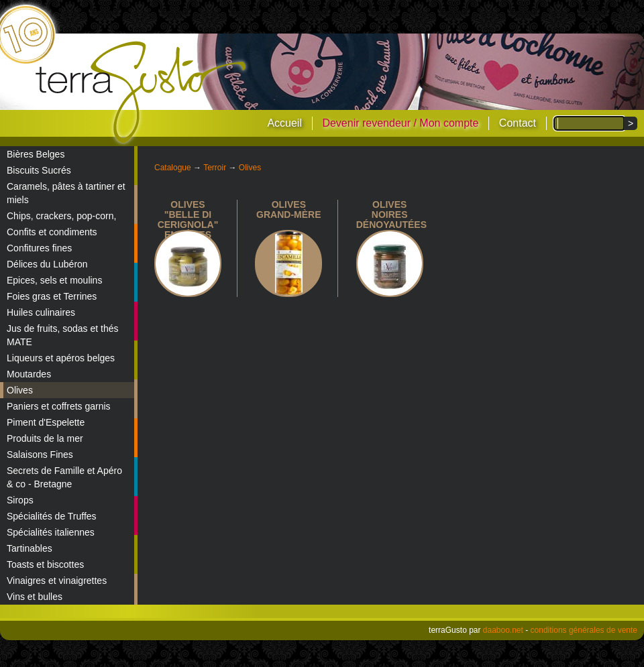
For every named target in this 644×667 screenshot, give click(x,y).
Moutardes (29, 374)
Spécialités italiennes (51, 532)
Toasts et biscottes (45, 564)
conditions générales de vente (584, 630)
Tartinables (30, 548)
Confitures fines (39, 248)
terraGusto (142, 93)
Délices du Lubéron (47, 264)
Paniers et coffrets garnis (59, 406)
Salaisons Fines (40, 454)
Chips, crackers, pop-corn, (61, 216)
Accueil (284, 123)
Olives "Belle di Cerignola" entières (188, 220)
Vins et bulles (35, 597)
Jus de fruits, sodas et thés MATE (63, 335)
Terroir (215, 168)
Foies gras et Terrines (52, 296)
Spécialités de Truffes (52, 516)
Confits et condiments (52, 232)
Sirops (20, 500)
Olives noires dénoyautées (391, 215)
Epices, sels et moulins (54, 280)
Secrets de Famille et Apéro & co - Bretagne (64, 477)
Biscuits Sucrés (39, 170)
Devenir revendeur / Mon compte (400, 123)
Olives (20, 390)
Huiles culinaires (41, 312)
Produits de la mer (45, 438)
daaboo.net (503, 630)
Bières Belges (36, 154)
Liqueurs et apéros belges (61, 358)
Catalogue (173, 168)
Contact (518, 123)
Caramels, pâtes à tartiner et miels (66, 193)
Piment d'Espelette (46, 422)
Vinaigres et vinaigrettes (57, 581)
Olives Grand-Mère (288, 209)
